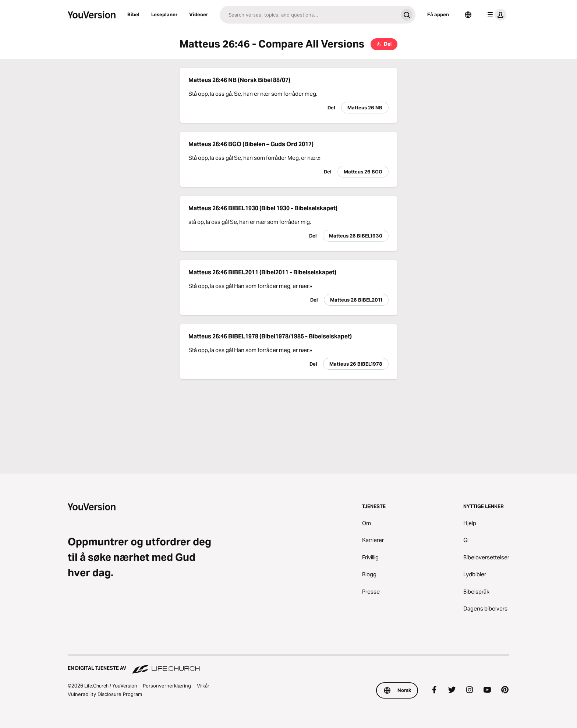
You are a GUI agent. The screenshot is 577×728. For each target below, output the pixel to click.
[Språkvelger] (468, 15)
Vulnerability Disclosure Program (105, 694)
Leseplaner (164, 14)
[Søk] (309, 15)
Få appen (438, 14)
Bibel (133, 14)
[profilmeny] (495, 15)
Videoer (199, 14)
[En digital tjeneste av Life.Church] (288, 665)
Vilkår (203, 686)
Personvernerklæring (167, 686)
